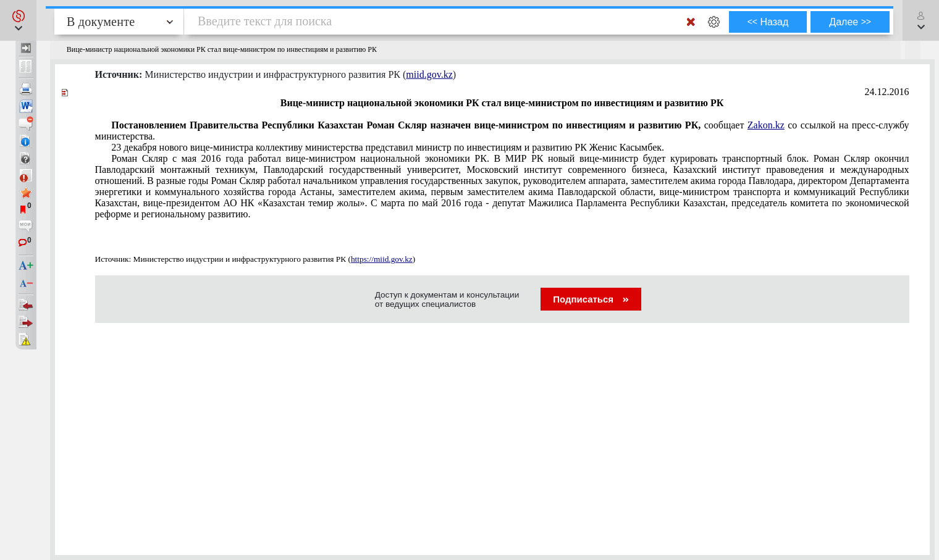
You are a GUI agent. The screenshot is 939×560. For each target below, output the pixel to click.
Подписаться (591, 299)
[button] (18, 20)
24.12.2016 (887, 92)
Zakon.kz (766, 125)
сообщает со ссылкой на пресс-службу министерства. (502, 131)
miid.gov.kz (429, 74)
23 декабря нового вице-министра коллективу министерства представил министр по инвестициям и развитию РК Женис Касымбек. (388, 147)
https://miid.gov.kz (382, 259)
